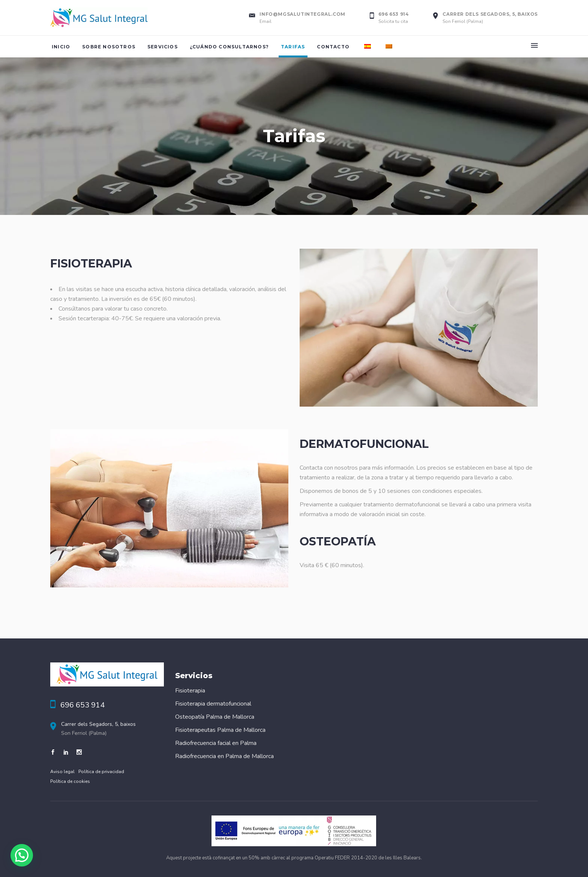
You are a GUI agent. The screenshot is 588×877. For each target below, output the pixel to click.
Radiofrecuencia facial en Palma (216, 743)
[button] (22, 855)
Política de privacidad (101, 772)
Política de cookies (70, 781)
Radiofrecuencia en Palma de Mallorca (224, 756)
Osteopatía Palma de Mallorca (215, 717)
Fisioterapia (190, 691)
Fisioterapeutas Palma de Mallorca (220, 730)
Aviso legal (62, 772)
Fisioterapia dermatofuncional (213, 704)
